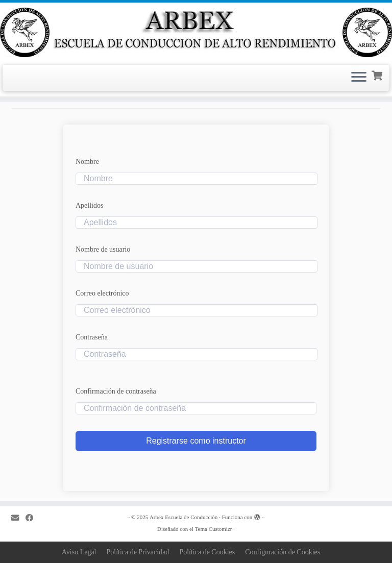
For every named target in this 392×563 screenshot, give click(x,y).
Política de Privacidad (138, 552)
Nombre (87, 162)
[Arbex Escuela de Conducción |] (196, 32)
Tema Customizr (214, 529)
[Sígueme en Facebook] (33, 518)
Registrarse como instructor (196, 441)
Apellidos (89, 205)
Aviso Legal (79, 552)
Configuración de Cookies (283, 552)
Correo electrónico (102, 293)
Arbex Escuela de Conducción (183, 517)
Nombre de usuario (103, 249)
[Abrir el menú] (359, 78)
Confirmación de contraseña (116, 391)
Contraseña (92, 337)
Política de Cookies (207, 552)
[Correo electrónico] (18, 518)
